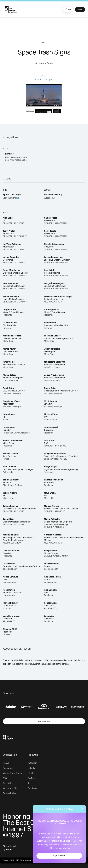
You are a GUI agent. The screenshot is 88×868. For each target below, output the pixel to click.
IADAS (6, 763)
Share (80, 9)
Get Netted (8, 783)
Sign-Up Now (59, 856)
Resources (8, 768)
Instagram (32, 763)
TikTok (30, 773)
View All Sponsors (44, 721)
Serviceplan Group (44, 63)
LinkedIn (31, 768)
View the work (9, 198)
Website (48, 198)
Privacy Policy (9, 793)
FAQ (5, 778)
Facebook (32, 788)
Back (68, 9)
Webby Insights (10, 788)
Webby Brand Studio (12, 773)
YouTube (31, 778)
